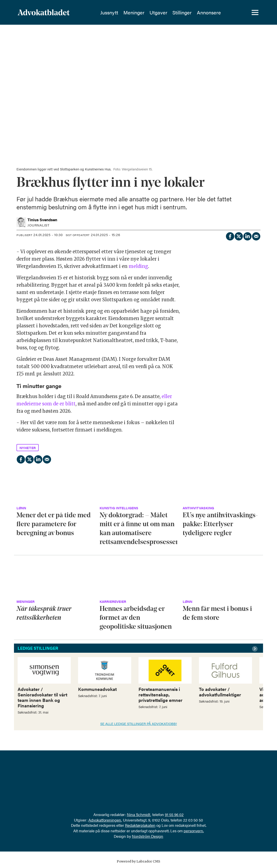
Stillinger (182, 13)
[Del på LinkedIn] (247, 236)
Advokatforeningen (105, 820)
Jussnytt (109, 13)
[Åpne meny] (255, 13)
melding (138, 266)
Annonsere (209, 13)
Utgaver (158, 13)
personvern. (194, 831)
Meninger (134, 13)
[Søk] (239, 13)
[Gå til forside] (56, 13)
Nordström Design (148, 836)
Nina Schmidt (139, 814)
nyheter (28, 448)
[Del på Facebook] (230, 236)
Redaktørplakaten (140, 825)
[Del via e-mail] (256, 236)
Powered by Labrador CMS (138, 861)
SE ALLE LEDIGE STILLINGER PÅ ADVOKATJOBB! (139, 724)
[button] (255, 649)
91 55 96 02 (174, 814)
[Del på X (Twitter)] (239, 236)
